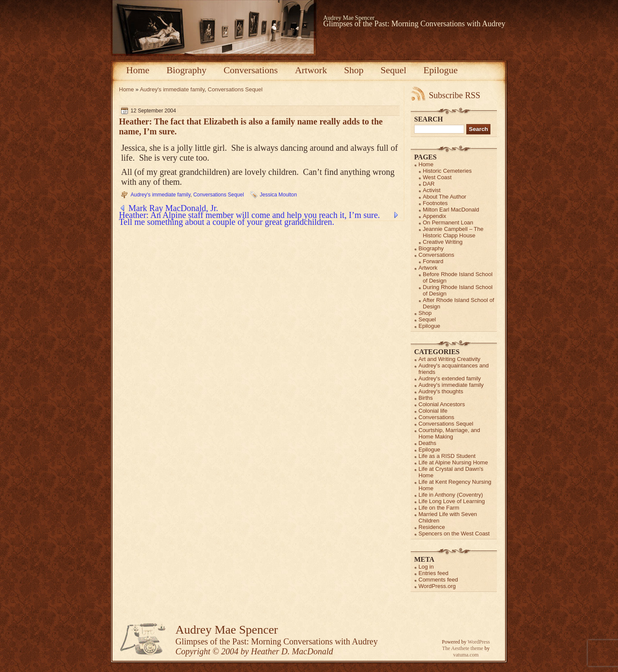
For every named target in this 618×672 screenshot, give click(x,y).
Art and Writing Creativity (449, 359)
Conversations (251, 70)
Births (426, 398)
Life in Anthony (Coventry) (451, 495)
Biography (186, 70)
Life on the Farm (439, 508)
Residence (432, 527)
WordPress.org (437, 586)
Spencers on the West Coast (454, 534)
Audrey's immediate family (172, 89)
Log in (426, 567)
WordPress (479, 642)
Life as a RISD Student (447, 456)
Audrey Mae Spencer (349, 18)
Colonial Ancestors (442, 404)
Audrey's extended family (450, 378)
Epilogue (441, 70)
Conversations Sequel (235, 89)
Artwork (311, 70)
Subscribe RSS (454, 95)
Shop (354, 70)
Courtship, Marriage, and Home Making (449, 433)
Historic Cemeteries (447, 171)
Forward (433, 261)
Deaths (427, 443)
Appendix (434, 216)
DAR (429, 184)
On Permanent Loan (448, 222)
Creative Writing (443, 242)
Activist (432, 190)
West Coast (437, 177)
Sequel (393, 70)
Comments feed (438, 580)
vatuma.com (466, 655)
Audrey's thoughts (441, 391)
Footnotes (435, 203)
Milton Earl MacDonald (451, 210)
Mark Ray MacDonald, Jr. (173, 208)
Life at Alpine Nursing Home (453, 462)
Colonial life (433, 411)
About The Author (445, 197)
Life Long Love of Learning (452, 501)
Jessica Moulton (278, 195)
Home (138, 70)
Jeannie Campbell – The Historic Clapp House (453, 232)
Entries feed (433, 573)
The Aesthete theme (463, 648)
